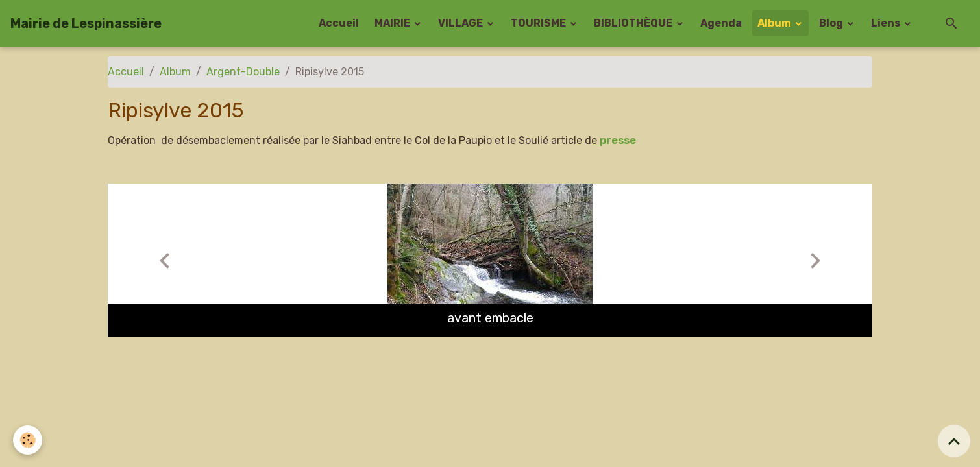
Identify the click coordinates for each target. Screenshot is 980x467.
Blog (832, 23)
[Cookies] (28, 440)
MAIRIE (393, 23)
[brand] (86, 23)
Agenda (721, 23)
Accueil (339, 23)
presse (618, 140)
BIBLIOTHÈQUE (634, 23)
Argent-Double (243, 72)
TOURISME (539, 23)
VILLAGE (461, 23)
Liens (887, 23)
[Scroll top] (954, 441)
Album (775, 23)
